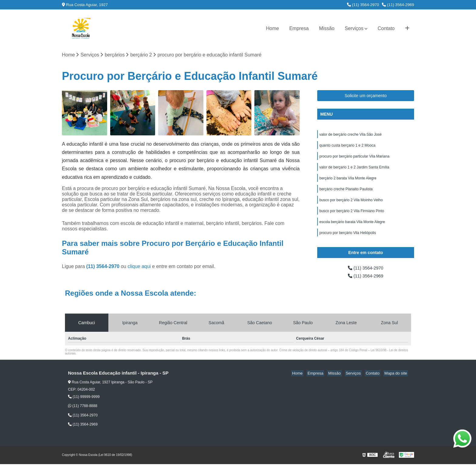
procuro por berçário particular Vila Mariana (354, 158)
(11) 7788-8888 (83, 414)
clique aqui (139, 267)
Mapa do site (396, 381)
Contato (386, 28)
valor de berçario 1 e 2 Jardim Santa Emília (354, 170)
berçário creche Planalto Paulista (346, 193)
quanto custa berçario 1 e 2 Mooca (347, 147)
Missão (327, 28)
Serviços (354, 28)
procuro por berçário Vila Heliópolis (348, 239)
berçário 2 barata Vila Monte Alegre (348, 182)
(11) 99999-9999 (84, 405)
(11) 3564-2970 (363, 5)
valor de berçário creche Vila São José (350, 135)
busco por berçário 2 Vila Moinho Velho (351, 205)
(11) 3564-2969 (398, 5)
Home (272, 28)
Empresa (299, 28)
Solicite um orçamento (366, 96)
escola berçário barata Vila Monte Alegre (352, 228)
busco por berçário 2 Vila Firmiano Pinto (352, 216)
